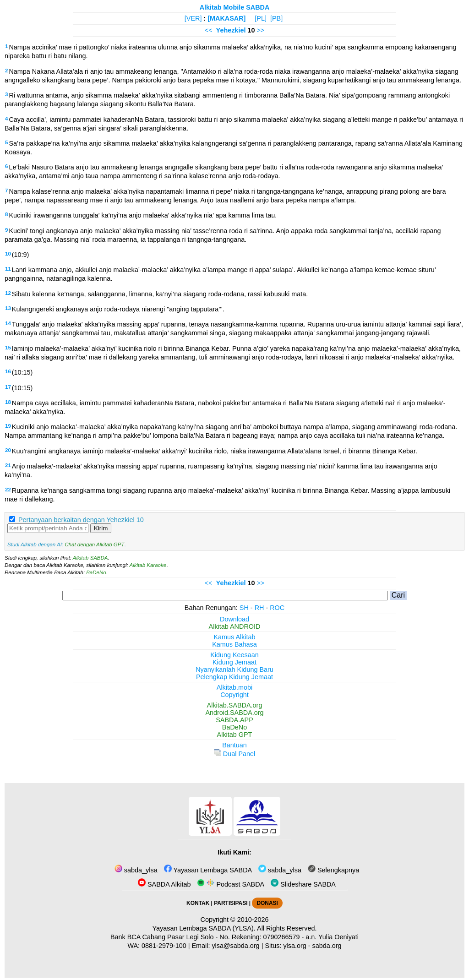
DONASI (267, 903)
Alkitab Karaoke (148, 565)
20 (8, 450)
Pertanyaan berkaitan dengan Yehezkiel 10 (81, 520)
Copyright (234, 695)
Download (234, 619)
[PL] (261, 18)
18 (8, 402)
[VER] (193, 18)
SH (244, 608)
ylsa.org (294, 946)
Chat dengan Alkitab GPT (94, 544)
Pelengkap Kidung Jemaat (234, 677)
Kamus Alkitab (234, 637)
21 (8, 465)
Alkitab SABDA (90, 558)
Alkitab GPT (235, 735)
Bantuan (234, 745)
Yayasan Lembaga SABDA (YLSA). (204, 928)
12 (8, 293)
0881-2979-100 (164, 946)
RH (259, 608)
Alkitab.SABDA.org (235, 705)
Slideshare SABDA (303, 884)
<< (209, 30)
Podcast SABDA (231, 884)
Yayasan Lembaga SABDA (208, 870)
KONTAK (198, 903)
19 (8, 426)
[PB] (276, 18)
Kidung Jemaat (234, 662)
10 (8, 254)
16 (8, 371)
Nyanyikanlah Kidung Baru (234, 670)
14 (8, 323)
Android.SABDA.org (234, 713)
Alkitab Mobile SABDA (235, 7)
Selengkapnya (333, 870)
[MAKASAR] (226, 18)
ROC (277, 608)
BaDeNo (96, 572)
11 (8, 269)
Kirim (101, 528)
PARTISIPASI (231, 903)
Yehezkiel (231, 30)
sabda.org (327, 946)
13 (8, 308)
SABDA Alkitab (164, 884)
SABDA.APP (234, 720)
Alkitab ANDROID (235, 626)
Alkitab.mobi (234, 687)
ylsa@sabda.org (235, 946)
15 (8, 348)
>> (260, 30)
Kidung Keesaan (234, 655)
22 (8, 490)
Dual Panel (234, 754)
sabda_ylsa (136, 870)
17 (8, 387)
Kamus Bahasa (234, 644)
